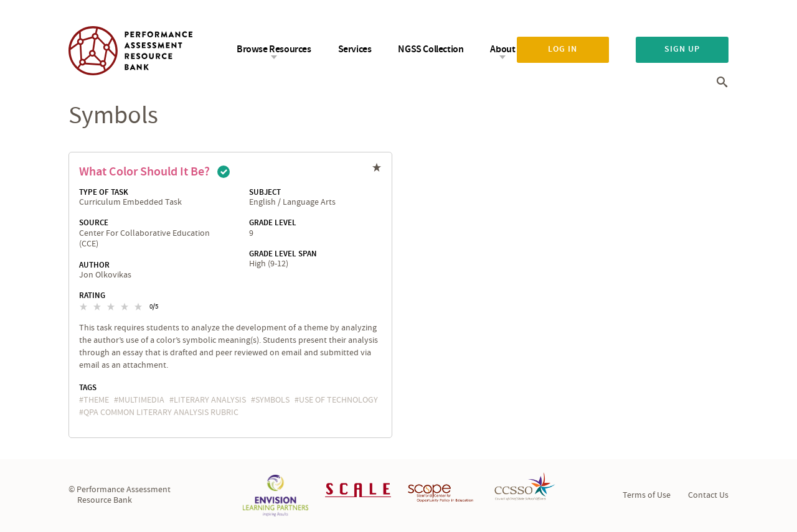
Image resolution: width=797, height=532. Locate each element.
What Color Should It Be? (144, 172)
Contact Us (708, 495)
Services (355, 49)
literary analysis (210, 400)
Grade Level (273, 223)
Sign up (682, 49)
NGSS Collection (431, 49)
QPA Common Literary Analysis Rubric (161, 413)
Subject (265, 192)
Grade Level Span (283, 254)
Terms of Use (647, 495)
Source (94, 223)
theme (96, 400)
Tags (88, 388)
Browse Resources (274, 49)
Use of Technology (338, 400)
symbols (272, 400)
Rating (92, 296)
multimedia (141, 400)
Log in (563, 49)
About (502, 49)
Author (94, 265)
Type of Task (104, 192)
